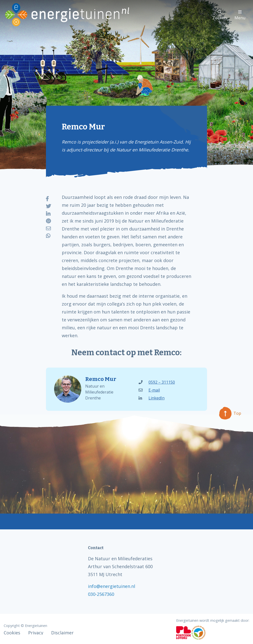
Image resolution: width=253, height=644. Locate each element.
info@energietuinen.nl (112, 586)
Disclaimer (62, 633)
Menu (240, 15)
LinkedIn (152, 398)
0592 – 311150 (157, 382)
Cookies (12, 633)
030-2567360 (101, 594)
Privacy (36, 633)
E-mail (149, 390)
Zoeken (220, 15)
